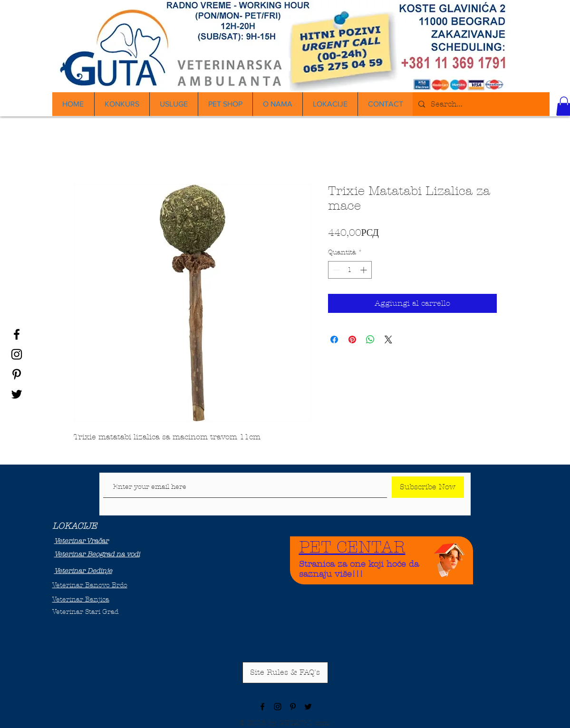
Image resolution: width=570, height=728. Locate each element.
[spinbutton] (350, 270)
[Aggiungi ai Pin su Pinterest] (352, 340)
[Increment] (364, 270)
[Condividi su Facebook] (334, 340)
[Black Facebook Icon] (17, 334)
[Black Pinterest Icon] (17, 374)
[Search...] (480, 104)
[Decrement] (335, 270)
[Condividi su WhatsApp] (370, 340)
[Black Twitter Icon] (17, 394)
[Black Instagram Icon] (17, 354)
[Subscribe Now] (428, 487)
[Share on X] (388, 340)
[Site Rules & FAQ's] (285, 673)
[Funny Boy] (450, 558)
